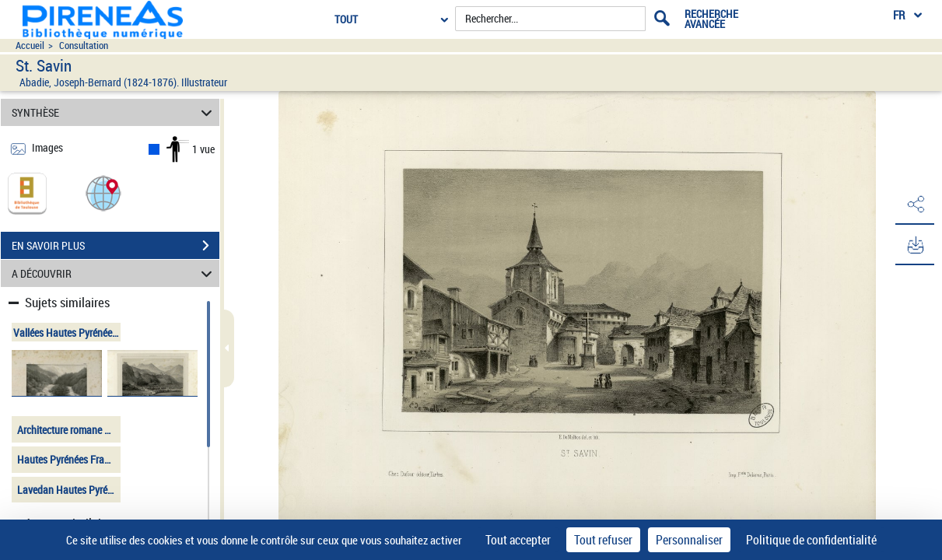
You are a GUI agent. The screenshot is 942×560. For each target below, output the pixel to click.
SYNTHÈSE (114, 112)
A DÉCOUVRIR (114, 273)
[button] (103, 192)
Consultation (84, 45)
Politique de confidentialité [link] (811, 540)
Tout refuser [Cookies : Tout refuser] (603, 540)
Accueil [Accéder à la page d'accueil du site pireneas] (30, 45)
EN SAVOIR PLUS (116, 246)
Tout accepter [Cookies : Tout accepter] (518, 540)
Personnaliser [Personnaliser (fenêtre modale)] (689, 540)
